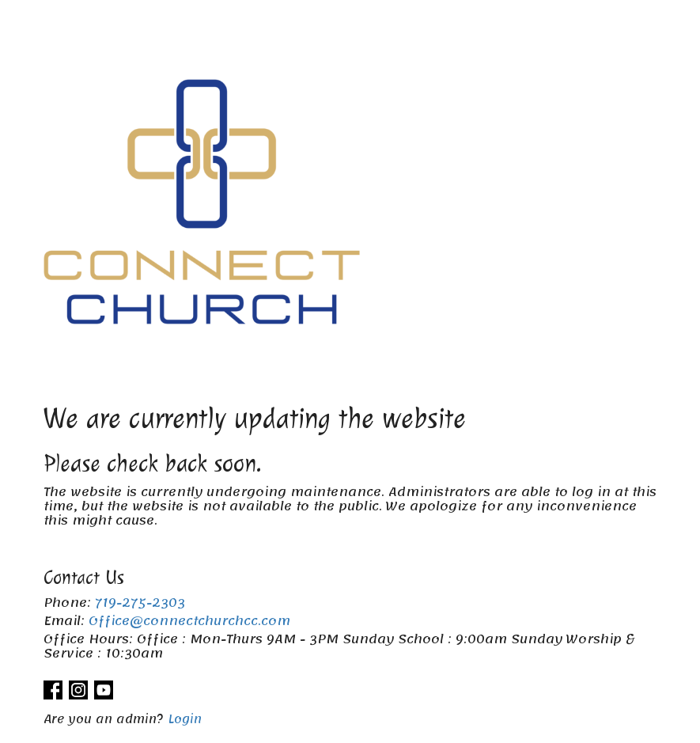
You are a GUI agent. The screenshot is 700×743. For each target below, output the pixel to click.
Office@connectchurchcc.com (189, 621)
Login (185, 719)
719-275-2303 (140, 603)
